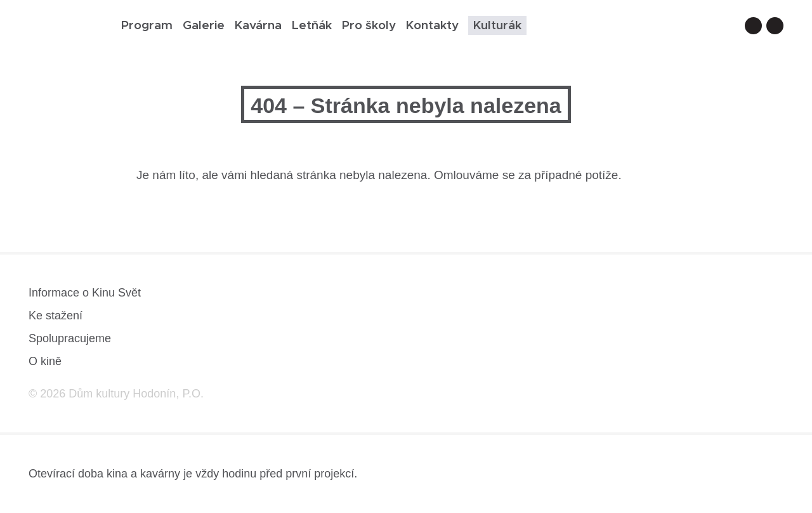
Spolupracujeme (70, 338)
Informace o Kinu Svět (85, 293)
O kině (45, 361)
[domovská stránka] (65, 30)
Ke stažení (56, 316)
